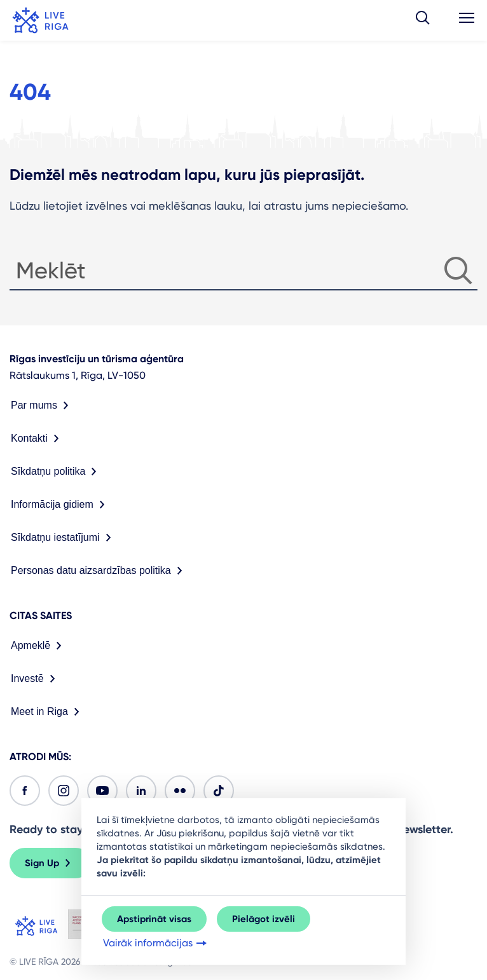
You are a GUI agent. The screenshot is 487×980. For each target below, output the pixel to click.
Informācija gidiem (60, 505)
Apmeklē (39, 646)
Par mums (42, 405)
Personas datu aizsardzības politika (99, 571)
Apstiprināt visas (154, 919)
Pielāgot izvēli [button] (264, 919)
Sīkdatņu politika (56, 472)
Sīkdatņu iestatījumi (64, 538)
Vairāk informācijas (156, 943)
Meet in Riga (48, 712)
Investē (36, 679)
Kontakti (38, 439)
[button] (423, 20)
